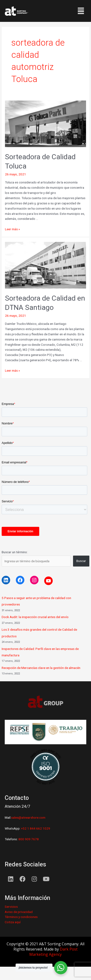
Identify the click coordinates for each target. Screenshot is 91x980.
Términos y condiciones (21, 917)
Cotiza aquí (13, 922)
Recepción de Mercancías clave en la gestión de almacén (41, 668)
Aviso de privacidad (19, 912)
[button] (81, 11)
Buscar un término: (15, 552)
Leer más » (12, 229)
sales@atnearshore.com (28, 817)
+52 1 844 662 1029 (36, 828)
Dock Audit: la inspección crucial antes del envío (35, 617)
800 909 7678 (28, 839)
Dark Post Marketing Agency (53, 952)
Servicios (11, 907)
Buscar (81, 561)
